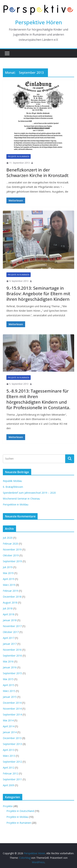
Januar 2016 (10, 667)
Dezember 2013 (12, 738)
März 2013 (9, 756)
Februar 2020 (11, 544)
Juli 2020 (8, 538)
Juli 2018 (8, 608)
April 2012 (9, 768)
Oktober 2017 (11, 632)
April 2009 (9, 785)
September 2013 (12, 744)
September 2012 (12, 762)
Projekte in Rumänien (19, 156)
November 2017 (12, 626)
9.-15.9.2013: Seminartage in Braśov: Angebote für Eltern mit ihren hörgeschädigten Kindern (38, 294)
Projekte (8, 806)
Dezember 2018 (12, 597)
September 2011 (12, 779)
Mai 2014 (8, 720)
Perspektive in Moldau (16, 504)
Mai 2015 (8, 679)
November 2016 (12, 650)
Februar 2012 (11, 773)
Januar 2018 (10, 620)
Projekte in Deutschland (20, 811)
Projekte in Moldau (17, 817)
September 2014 (12, 714)
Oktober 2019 (11, 555)
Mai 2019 (8, 573)
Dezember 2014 (12, 703)
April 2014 (9, 726)
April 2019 (9, 579)
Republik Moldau (12, 481)
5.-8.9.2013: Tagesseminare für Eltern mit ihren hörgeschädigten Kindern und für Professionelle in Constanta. (38, 399)
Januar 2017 (10, 644)
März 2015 (9, 691)
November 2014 (12, 709)
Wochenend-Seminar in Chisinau (21, 499)
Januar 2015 (10, 697)
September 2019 (12, 561)
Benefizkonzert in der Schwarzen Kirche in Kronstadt (37, 173)
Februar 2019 (11, 591)
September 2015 (12, 673)
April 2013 (9, 750)
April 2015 (9, 685)
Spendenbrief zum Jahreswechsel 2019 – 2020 (29, 493)
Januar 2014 (10, 732)
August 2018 (10, 603)
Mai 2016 (8, 661)
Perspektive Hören (39, 22)
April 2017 (9, 638)
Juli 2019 (8, 567)
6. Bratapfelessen (13, 487)
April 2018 (9, 614)
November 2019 (12, 549)
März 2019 (9, 585)
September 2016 (12, 656)
